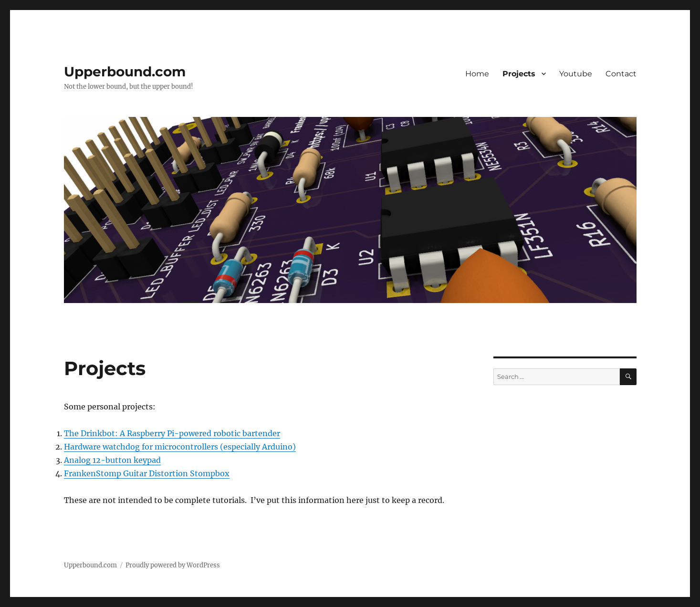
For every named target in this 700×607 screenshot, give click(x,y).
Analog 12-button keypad (112, 460)
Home (477, 74)
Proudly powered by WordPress (173, 565)
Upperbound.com (125, 72)
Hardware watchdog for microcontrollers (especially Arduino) (180, 447)
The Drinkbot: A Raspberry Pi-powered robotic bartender (172, 433)
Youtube (576, 74)
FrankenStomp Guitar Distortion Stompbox (147, 473)
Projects (519, 74)
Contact (621, 74)
